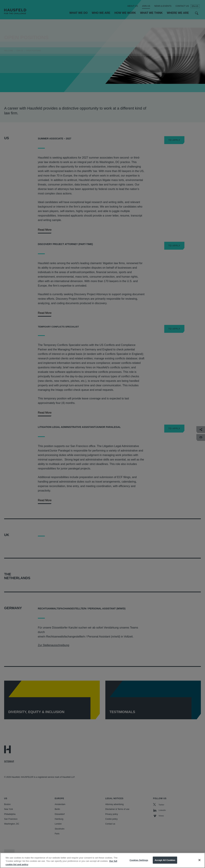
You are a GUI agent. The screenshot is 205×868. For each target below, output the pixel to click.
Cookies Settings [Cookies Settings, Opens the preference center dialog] (139, 864)
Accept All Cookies (165, 864)
